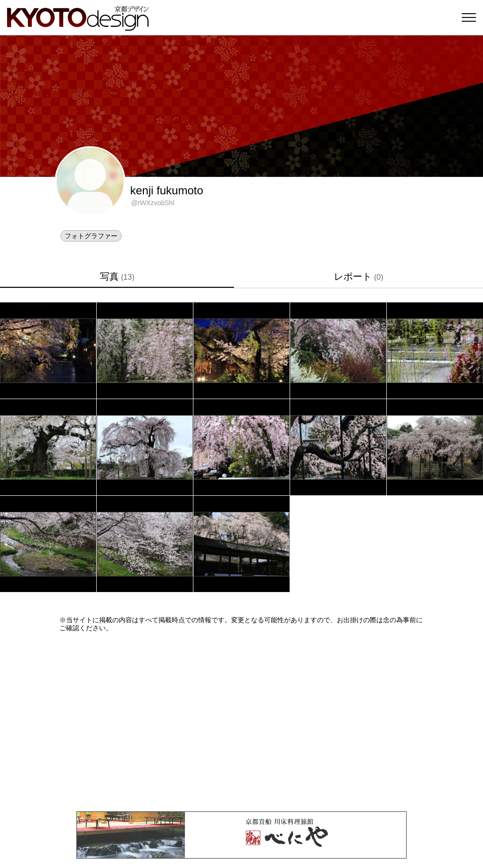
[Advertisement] (241, 722)
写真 (117, 276)
